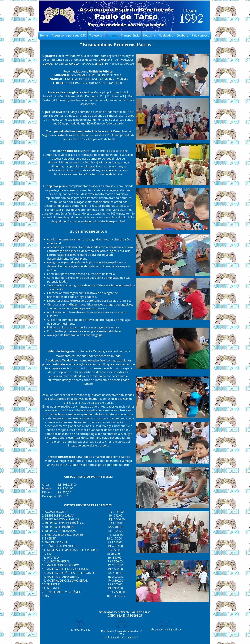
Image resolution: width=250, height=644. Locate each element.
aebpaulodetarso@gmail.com (166, 629)
